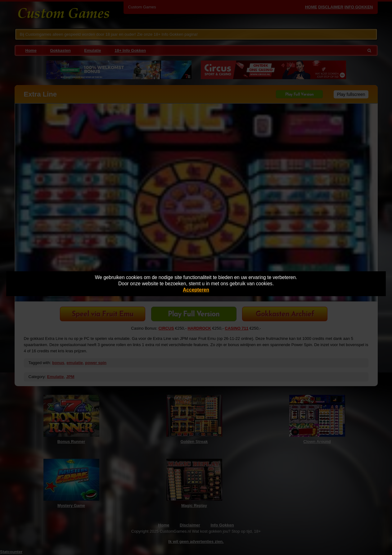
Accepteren (196, 290)
